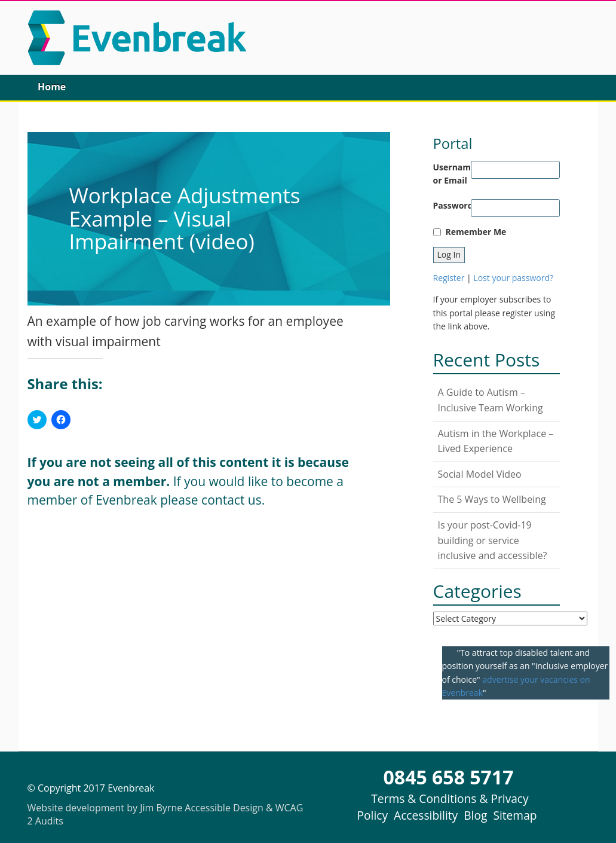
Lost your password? (513, 278)
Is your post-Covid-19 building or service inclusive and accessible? (493, 540)
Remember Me (476, 232)
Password (452, 205)
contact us (232, 500)
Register (449, 278)
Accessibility (426, 815)
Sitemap (515, 815)
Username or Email (452, 174)
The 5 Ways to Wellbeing (492, 499)
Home (52, 87)
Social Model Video (480, 474)
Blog (475, 815)
